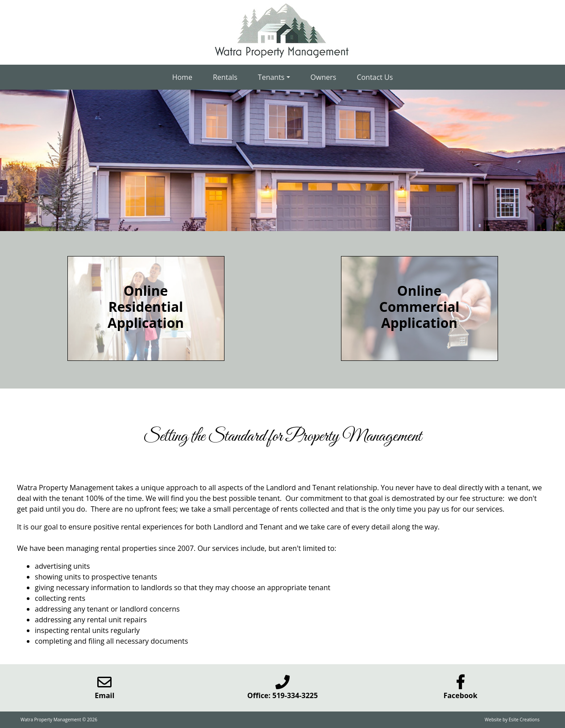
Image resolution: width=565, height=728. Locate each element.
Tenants (271, 77)
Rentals (225, 77)
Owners (324, 77)
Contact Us (375, 77)
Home (182, 77)
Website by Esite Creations (512, 720)
